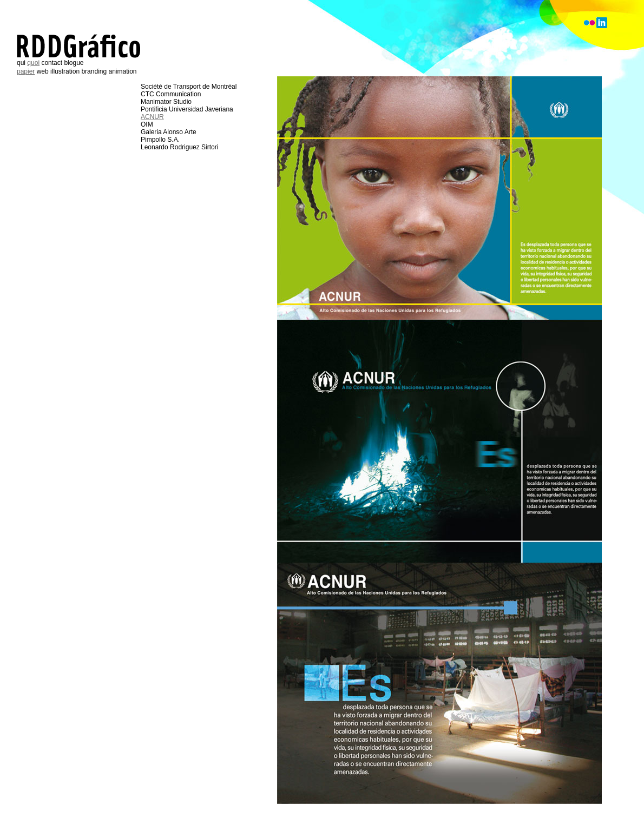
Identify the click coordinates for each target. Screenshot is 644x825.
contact (52, 63)
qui (21, 63)
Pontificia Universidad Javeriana (187, 109)
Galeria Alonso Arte (169, 132)
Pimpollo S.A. (160, 140)
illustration (65, 71)
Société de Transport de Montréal (189, 87)
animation (123, 71)
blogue (74, 63)
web (43, 71)
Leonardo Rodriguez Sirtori (179, 147)
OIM (147, 124)
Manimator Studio (166, 102)
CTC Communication (171, 94)
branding (94, 71)
